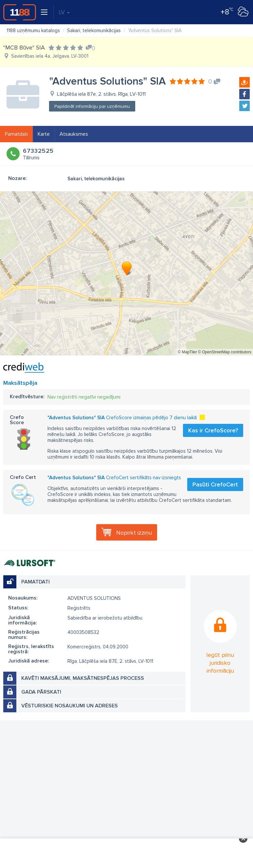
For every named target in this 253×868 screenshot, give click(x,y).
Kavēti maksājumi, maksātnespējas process (83, 678)
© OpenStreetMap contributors (225, 352)
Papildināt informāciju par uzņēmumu (92, 106)
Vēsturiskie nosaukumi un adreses (70, 706)
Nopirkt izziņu (134, 533)
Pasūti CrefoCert (215, 484)
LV (64, 12)
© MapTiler (187, 352)
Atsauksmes (74, 134)
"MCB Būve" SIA (24, 48)
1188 (20, 12)
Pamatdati (16, 134)
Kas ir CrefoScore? (213, 430)
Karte (44, 134)
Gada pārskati (41, 692)
